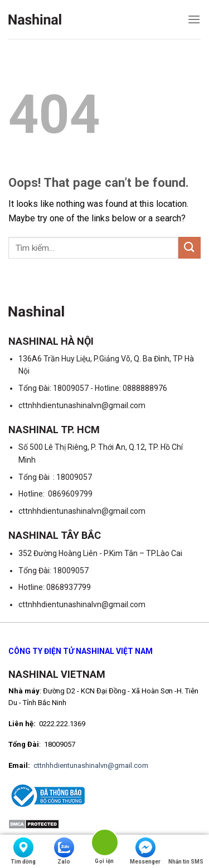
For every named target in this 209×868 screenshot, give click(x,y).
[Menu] (194, 19)
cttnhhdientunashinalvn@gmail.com (91, 765)
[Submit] (189, 248)
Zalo (64, 851)
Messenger (145, 851)
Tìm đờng (23, 851)
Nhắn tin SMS (186, 851)
